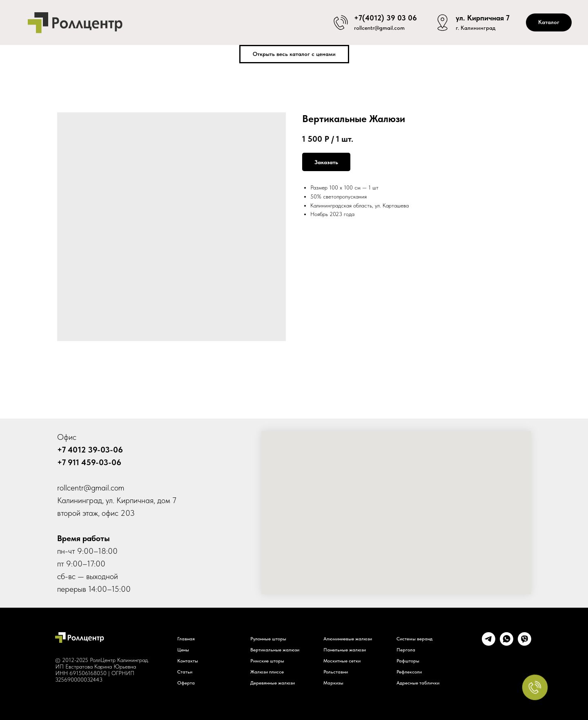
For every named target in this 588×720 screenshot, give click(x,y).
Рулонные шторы (268, 639)
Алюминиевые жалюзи (348, 639)
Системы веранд (414, 639)
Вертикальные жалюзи (275, 650)
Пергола (406, 650)
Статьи (185, 672)
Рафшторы (408, 661)
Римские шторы (267, 661)
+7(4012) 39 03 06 (385, 17)
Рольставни (336, 672)
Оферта (186, 683)
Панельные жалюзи (345, 650)
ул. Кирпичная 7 (483, 17)
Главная (186, 639)
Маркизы (333, 683)
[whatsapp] (507, 643)
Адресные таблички (418, 683)
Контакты (188, 661)
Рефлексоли (409, 672)
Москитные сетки (342, 661)
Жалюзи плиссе (267, 672)
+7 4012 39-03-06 (90, 450)
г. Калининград (476, 29)
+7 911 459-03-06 (89, 462)
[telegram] (489, 643)
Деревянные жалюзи (273, 683)
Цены (183, 650)
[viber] (525, 643)
